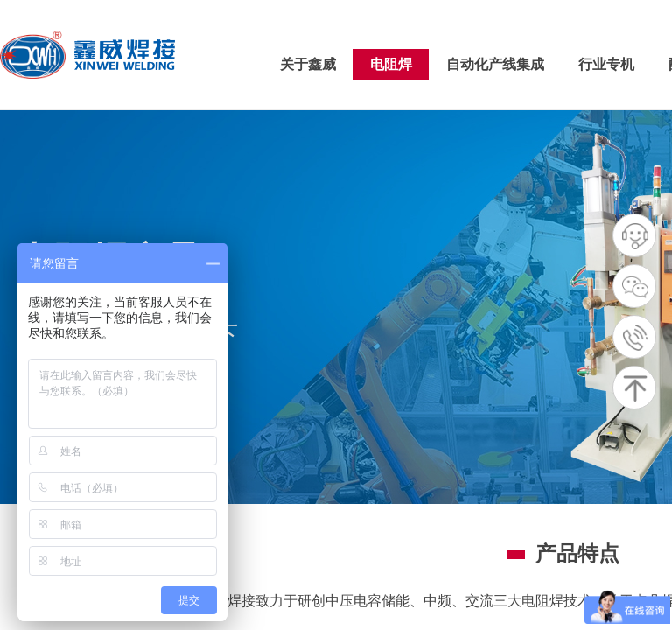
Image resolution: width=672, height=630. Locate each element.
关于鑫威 (308, 64)
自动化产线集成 (495, 64)
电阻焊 (391, 64)
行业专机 (606, 64)
